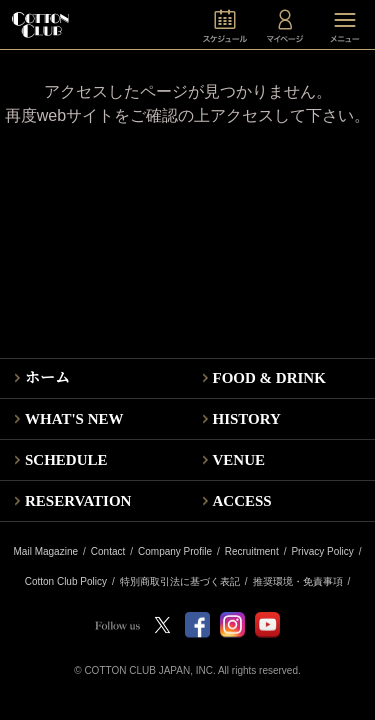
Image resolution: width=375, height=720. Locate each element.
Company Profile (175, 552)
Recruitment (252, 552)
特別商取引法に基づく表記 (180, 582)
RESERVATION (78, 501)
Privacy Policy (322, 552)
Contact (108, 552)
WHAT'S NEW (74, 419)
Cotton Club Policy (66, 582)
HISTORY (247, 419)
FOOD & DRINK (269, 378)
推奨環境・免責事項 (298, 582)
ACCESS (242, 501)
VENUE (239, 460)
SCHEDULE (66, 460)
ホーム (47, 378)
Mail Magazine (46, 552)
